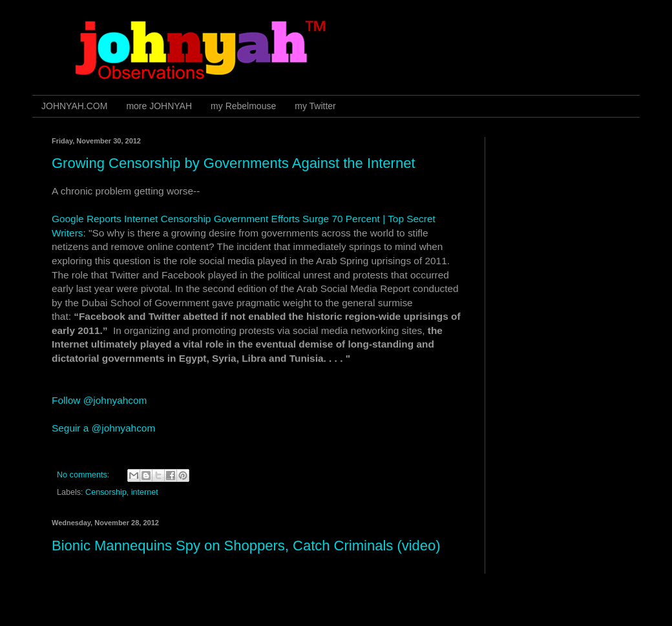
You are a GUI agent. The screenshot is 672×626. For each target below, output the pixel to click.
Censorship (106, 492)
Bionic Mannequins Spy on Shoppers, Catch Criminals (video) (246, 546)
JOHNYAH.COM (74, 106)
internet (145, 492)
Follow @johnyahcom (99, 400)
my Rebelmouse (243, 106)
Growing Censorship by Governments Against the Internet (234, 163)
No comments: (84, 475)
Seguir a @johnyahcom (103, 428)
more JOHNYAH (159, 106)
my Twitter (315, 106)
